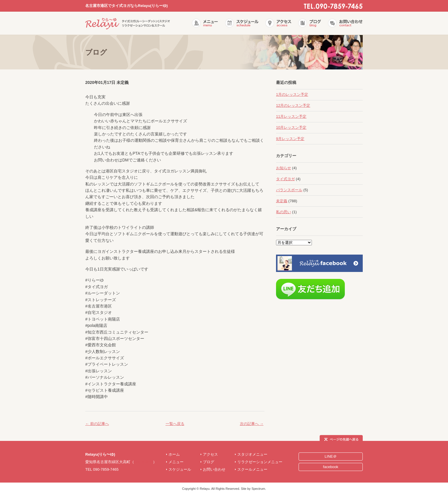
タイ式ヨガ (285, 179)
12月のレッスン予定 (293, 105)
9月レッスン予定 (290, 139)
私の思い (284, 212)
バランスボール (289, 190)
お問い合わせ (214, 469)
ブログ (209, 462)
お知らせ (284, 168)
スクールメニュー (252, 469)
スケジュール (180, 469)
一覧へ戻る (175, 424)
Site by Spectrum (253, 489)
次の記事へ (252, 424)
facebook (331, 467)
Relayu (205, 489)
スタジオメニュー (252, 454)
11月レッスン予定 (291, 116)
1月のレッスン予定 (292, 94)
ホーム (174, 454)
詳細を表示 (144, 462)
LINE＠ (331, 456)
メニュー (176, 462)
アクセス (210, 454)
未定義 (282, 201)
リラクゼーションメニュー (260, 462)
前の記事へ (97, 424)
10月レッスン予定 (291, 127)
